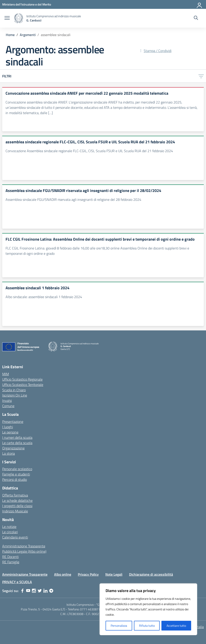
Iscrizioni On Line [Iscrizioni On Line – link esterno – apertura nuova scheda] (15, 395)
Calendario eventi (15, 537)
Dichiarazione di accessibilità (151, 574)
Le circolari (10, 532)
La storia (9, 453)
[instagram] (34, 591)
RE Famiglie (11, 562)
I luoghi (8, 427)
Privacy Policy (88, 574)
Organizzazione (13, 448)
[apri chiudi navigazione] (7, 18)
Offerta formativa (15, 495)
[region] (148, 609)
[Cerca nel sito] (196, 18)
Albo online (63, 574)
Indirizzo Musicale (15, 511)
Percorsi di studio (15, 479)
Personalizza (119, 626)
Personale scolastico (17, 469)
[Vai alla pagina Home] (10, 35)
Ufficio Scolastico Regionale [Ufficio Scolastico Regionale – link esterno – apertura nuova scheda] (22, 379)
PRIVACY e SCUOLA (17, 582)
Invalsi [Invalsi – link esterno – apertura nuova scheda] (7, 401)
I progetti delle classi (17, 506)
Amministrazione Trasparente (24, 546)
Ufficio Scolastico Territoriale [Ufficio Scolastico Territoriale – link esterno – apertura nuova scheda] (23, 385)
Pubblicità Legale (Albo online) (24, 551)
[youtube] (28, 591)
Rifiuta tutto (147, 626)
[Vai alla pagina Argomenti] (28, 35)
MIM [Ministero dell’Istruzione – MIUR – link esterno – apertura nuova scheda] (6, 374)
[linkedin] (45, 591)
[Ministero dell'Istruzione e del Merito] (27, 4)
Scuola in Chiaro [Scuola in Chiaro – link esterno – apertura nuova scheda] (14, 390)
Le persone (10, 432)
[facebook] (22, 591)
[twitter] (40, 591)
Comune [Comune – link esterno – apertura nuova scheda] (8, 406)
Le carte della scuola (17, 443)
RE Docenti (10, 557)
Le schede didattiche (17, 500)
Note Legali (114, 574)
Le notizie (9, 527)
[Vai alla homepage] (19, 18)
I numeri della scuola (17, 437)
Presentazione (13, 422)
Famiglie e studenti (16, 474)
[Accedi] (200, 4)
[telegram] (51, 591)
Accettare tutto (176, 626)
